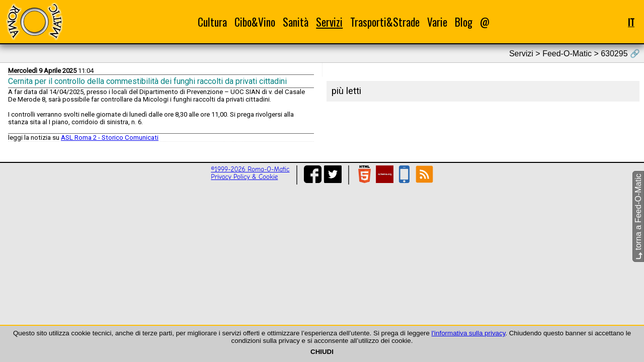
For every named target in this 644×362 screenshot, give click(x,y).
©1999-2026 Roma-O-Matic (250, 169)
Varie (437, 22)
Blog (464, 22)
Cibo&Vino (255, 22)
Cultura (212, 22)
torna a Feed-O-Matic (638, 217)
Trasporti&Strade (385, 22)
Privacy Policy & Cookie (244, 177)
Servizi (329, 22)
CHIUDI (322, 352)
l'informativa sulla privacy (469, 333)
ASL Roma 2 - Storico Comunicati (110, 138)
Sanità (296, 22)
